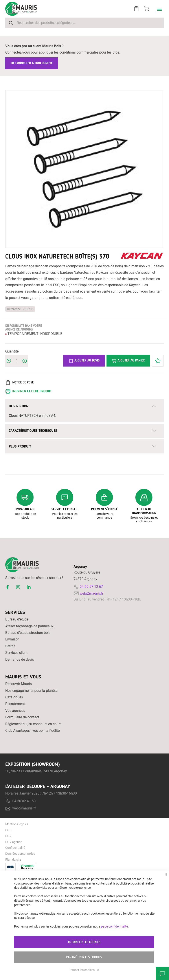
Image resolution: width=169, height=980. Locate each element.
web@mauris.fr (91, 593)
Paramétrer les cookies (84, 957)
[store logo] (21, 9)
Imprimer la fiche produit (32, 391)
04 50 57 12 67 (91, 587)
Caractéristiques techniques (33, 431)
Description (19, 406)
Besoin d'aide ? (162, 973)
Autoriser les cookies (84, 942)
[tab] (84, 406)
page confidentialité (114, 926)
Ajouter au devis (84, 361)
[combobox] (84, 23)
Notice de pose (23, 382)
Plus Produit (20, 446)
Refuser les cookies (82, 970)
